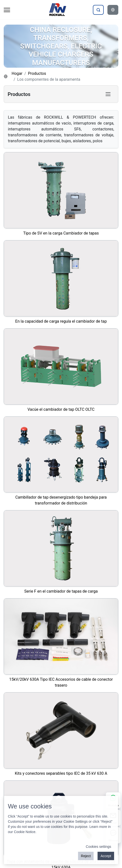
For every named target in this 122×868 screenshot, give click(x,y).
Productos (37, 73)
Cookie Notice (25, 832)
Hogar (17, 73)
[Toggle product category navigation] (108, 94)
